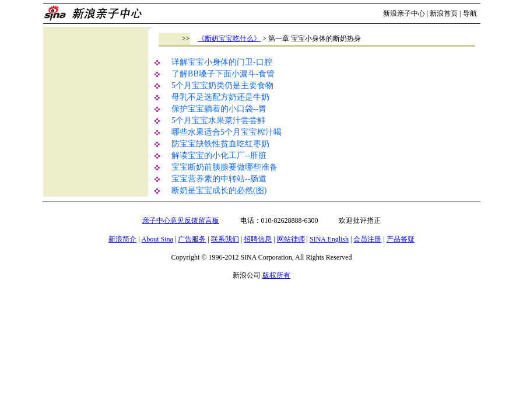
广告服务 (192, 239)
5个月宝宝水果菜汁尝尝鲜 (218, 120)
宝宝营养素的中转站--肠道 (219, 179)
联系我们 (225, 239)
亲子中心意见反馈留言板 (181, 220)
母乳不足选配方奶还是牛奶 (220, 97)
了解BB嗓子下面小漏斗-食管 (223, 74)
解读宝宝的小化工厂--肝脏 (219, 155)
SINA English (329, 239)
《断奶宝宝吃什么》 (229, 38)
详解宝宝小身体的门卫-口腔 (222, 62)
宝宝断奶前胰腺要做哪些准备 (224, 167)
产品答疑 (401, 239)
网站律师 (291, 239)
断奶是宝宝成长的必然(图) (219, 190)
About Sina (157, 239)
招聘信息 (258, 239)
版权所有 (276, 275)
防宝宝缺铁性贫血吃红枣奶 (220, 144)
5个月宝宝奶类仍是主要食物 (222, 85)
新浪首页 (444, 13)
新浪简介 (122, 239)
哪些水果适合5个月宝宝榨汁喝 (227, 132)
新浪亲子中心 (404, 13)
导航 (470, 13)
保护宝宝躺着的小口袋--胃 (219, 109)
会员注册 (367, 239)
